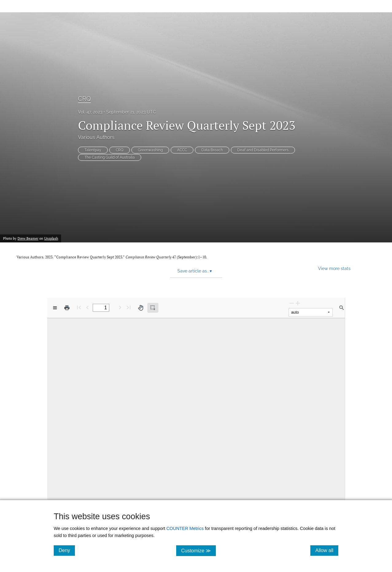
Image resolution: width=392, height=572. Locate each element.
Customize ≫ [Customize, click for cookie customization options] (198, 550)
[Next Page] (120, 307)
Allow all (327, 550)
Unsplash (51, 238)
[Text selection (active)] (153, 308)
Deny (67, 550)
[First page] (79, 307)
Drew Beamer (28, 238)
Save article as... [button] (195, 271)
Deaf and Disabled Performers (263, 150)
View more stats (334, 268)
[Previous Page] (87, 307)
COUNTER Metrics (185, 528)
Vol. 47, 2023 (90, 112)
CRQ (84, 99)
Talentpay (93, 150)
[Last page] (129, 307)
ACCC (182, 150)
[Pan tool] (141, 308)
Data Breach (212, 150)
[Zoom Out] (292, 303)
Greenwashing (150, 150)
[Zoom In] (298, 303)
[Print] (67, 308)
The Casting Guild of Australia (110, 157)
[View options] (55, 308)
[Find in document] (342, 308)
